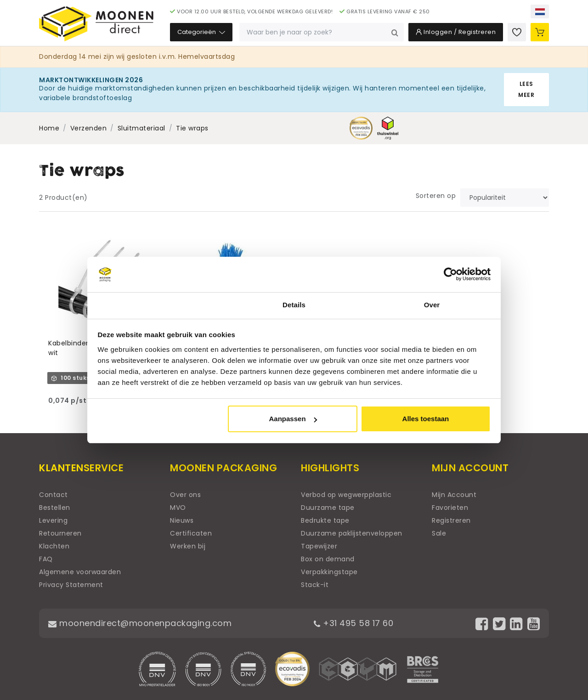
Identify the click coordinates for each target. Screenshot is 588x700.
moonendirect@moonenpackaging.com (140, 623)
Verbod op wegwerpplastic (346, 495)
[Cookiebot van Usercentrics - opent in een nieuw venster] (450, 275)
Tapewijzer (319, 546)
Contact (54, 495)
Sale (439, 533)
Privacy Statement (71, 585)
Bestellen (55, 508)
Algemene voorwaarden (80, 572)
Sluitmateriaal (141, 128)
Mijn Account (454, 495)
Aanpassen (293, 419)
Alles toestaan (426, 419)
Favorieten (450, 508)
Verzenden (89, 128)
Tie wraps (192, 128)
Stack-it (315, 585)
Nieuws (182, 520)
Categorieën (201, 32)
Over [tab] (432, 305)
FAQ (46, 559)
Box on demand (328, 559)
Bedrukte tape (325, 520)
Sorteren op (436, 196)
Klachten (54, 546)
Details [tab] (294, 305)
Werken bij (188, 546)
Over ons (185, 495)
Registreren (451, 520)
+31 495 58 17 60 (353, 623)
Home (49, 128)
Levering (53, 520)
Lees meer (526, 89)
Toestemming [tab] (156, 305)
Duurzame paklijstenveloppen (352, 533)
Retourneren (60, 533)
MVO (178, 508)
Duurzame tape (328, 508)
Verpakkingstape (329, 572)
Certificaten (191, 533)
